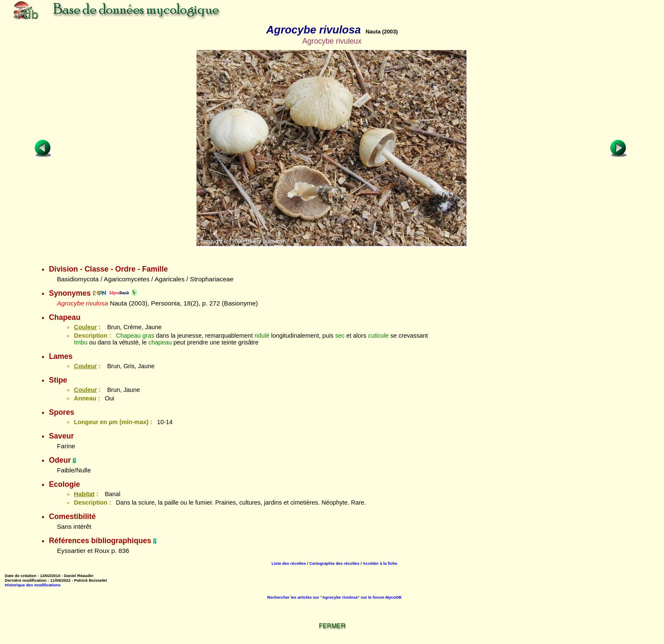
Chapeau (128, 336)
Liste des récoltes (289, 563)
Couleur (85, 327)
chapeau (160, 342)
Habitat (84, 494)
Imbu (80, 342)
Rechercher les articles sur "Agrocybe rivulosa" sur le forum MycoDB (334, 597)
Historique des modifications (33, 585)
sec (340, 336)
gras (148, 336)
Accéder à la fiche (380, 563)
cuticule (378, 336)
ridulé (262, 336)
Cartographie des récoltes (334, 563)
